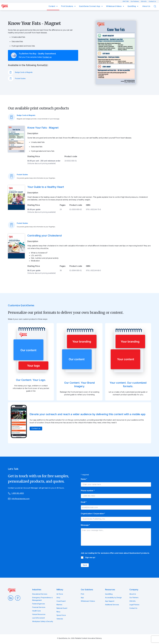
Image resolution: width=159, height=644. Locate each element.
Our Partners (135, 1)
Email (84, 502)
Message (85, 525)
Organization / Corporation (93, 514)
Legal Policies (134, 605)
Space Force (61, 615)
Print (82, 594)
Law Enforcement (38, 618)
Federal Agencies (39, 604)
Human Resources (39, 614)
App (82, 598)
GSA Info (144, 1)
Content (52, 6)
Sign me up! (90, 557)
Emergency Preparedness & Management (42, 599)
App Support (110, 601)
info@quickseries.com (19, 499)
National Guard (62, 608)
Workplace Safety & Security (43, 621)
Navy (58, 612)
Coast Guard (61, 601)
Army (58, 598)
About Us (146, 6)
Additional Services (112, 605)
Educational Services (40, 594)
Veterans (60, 619)
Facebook (18, 598)
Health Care (36, 611)
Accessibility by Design (113, 598)
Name (84, 479)
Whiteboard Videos (114, 6)
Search (156, 6)
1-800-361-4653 (16, 493)
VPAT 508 (126, 1)
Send (85, 565)
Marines (59, 605)
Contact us (47, 57)
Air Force (60, 594)
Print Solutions (67, 6)
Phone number (88, 491)
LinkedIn (11, 598)
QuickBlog (132, 6)
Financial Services (39, 607)
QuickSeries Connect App (90, 6)
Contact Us (152, 1)
